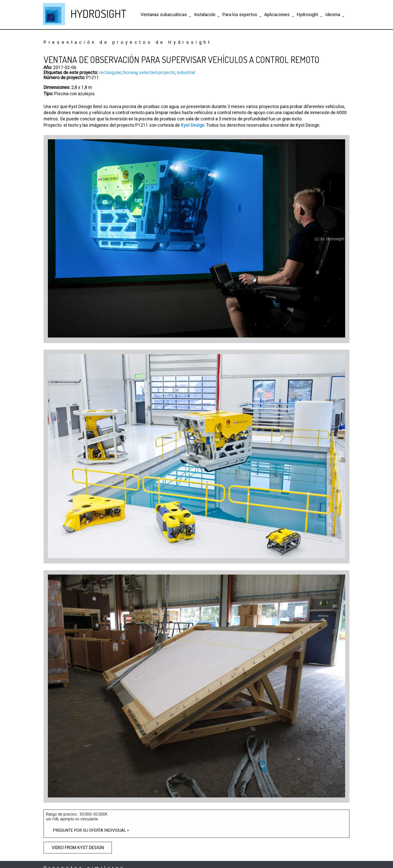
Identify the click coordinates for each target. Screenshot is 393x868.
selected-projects (157, 73)
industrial (186, 73)
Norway (130, 73)
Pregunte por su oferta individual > (91, 830)
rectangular (110, 73)
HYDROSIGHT (99, 13)
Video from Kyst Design (78, 848)
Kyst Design (193, 125)
